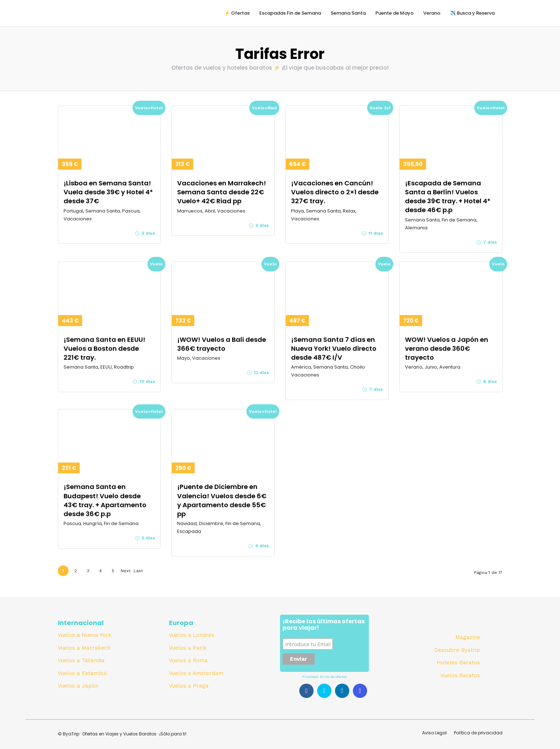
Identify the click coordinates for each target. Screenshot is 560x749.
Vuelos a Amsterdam (196, 673)
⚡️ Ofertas (237, 13)
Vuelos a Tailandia (81, 660)
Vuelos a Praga (189, 686)
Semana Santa (348, 13)
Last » (138, 572)
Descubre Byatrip (457, 650)
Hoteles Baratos (458, 663)
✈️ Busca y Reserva (472, 13)
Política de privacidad (478, 733)
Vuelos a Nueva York (85, 635)
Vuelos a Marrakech (84, 648)
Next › (126, 572)
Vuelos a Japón (78, 686)
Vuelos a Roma (188, 660)
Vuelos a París (188, 648)
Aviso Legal (434, 733)
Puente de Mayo (394, 13)
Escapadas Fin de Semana (290, 13)
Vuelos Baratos (460, 675)
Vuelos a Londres (192, 635)
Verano (432, 13)
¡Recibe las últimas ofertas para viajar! (324, 625)
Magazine (468, 637)
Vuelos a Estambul (82, 673)
